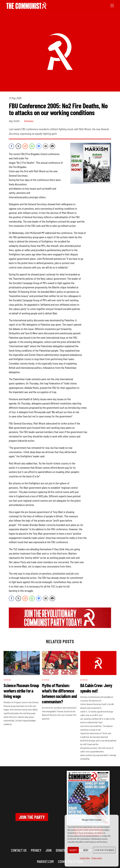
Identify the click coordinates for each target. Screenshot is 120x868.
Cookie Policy (85, 858)
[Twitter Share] (18, 146)
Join (49, 850)
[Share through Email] (46, 146)
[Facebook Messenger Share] (39, 146)
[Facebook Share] (12, 146)
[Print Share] (52, 146)
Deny (86, 850)
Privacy (36, 850)
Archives (29, 121)
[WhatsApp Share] (32, 146)
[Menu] (112, 5)
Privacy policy (97, 858)
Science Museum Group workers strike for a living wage (21, 691)
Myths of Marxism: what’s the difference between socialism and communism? (59, 693)
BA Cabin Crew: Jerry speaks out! (96, 688)
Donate (61, 850)
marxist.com (45, 861)
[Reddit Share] (25, 146)
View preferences (104, 850)
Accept (73, 850)
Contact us (19, 850)
